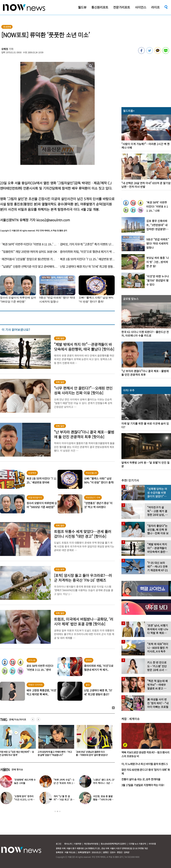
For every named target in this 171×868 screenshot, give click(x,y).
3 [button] (60, 811)
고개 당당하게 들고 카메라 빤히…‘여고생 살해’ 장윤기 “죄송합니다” (79, 753)
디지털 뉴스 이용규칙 (137, 844)
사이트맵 (152, 844)
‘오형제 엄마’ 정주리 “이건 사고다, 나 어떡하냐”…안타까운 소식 (24, 800)
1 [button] (55, 811)
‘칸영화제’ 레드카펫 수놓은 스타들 (25, 781)
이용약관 (78, 844)
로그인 (59, 844)
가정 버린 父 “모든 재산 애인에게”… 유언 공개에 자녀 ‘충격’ (41, 753)
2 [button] (57, 811)
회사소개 (68, 844)
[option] (41, 742)
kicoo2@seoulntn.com (53, 220)
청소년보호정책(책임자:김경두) (114, 844)
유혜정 (5, 49)
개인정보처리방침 (91, 844)
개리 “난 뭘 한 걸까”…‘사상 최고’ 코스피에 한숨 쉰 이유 (64, 800)
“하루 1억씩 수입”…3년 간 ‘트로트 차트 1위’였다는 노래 (64, 783)
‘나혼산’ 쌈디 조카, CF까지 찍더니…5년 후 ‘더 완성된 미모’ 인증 (104, 783)
